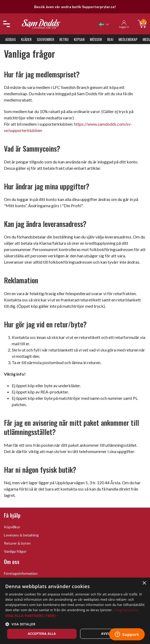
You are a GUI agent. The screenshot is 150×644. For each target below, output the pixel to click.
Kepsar (79, 39)
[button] (75, 616)
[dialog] (75, 611)
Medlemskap (128, 39)
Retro (64, 39)
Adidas (11, 39)
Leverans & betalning (21, 535)
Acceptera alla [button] (42, 634)
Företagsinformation (21, 573)
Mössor (96, 39)
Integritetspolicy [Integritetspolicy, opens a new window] (126, 610)
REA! (110, 39)
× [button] (144, 583)
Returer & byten (17, 543)
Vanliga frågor (15, 551)
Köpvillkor (12, 527)
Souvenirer (45, 39)
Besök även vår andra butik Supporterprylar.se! (75, 7)
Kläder (26, 39)
